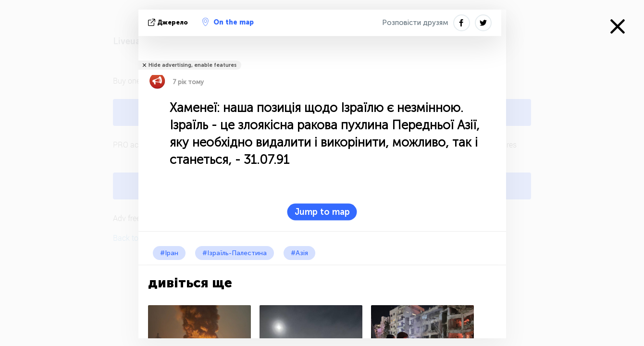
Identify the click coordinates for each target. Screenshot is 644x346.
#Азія (299, 253)
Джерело (169, 22)
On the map (228, 22)
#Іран (169, 253)
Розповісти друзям (415, 23)
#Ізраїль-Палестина (235, 253)
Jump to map (322, 212)
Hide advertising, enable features (192, 65)
